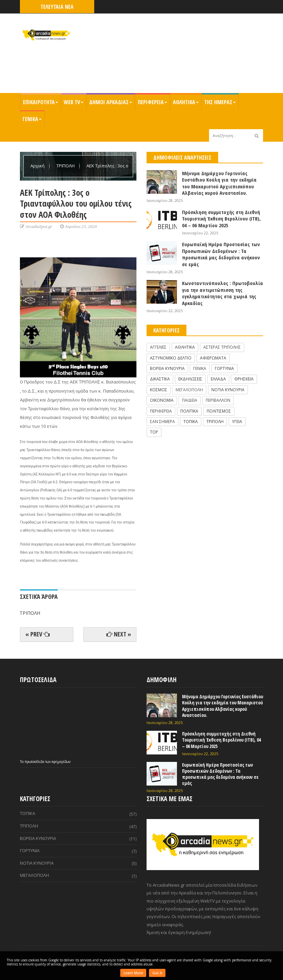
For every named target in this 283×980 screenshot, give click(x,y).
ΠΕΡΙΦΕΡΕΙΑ (152, 102)
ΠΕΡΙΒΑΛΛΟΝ (218, 400)
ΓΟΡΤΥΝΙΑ (224, 368)
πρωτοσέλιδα (35, 762)
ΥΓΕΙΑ (237, 422)
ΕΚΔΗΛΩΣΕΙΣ (190, 379)
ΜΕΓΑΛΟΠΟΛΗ (189, 390)
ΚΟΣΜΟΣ (159, 390)
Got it (157, 973)
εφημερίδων (61, 762)
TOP (154, 432)
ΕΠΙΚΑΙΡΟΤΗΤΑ (41, 102)
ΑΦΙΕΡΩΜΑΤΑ (213, 358)
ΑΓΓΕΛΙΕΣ (158, 347)
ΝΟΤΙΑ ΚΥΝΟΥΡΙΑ (228, 390)
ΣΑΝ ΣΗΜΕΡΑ (162, 422)
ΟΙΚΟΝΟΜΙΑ (162, 400)
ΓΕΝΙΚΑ (32, 119)
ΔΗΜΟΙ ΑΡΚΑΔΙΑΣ (111, 102)
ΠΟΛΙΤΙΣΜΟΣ (219, 411)
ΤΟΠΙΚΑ (191, 422)
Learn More (133, 973)
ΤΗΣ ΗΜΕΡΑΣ (220, 102)
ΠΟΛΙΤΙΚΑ (189, 411)
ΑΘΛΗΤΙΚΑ (186, 102)
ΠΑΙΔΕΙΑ (190, 400)
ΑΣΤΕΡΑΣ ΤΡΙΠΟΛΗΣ (222, 347)
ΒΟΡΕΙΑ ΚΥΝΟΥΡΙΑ (167, 368)
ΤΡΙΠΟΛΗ (66, 166)
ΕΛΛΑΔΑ (218, 379)
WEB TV (74, 102)
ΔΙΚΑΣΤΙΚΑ (160, 379)
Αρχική (38, 166)
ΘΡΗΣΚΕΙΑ (244, 379)
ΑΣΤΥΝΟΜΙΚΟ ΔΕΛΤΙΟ (171, 358)
